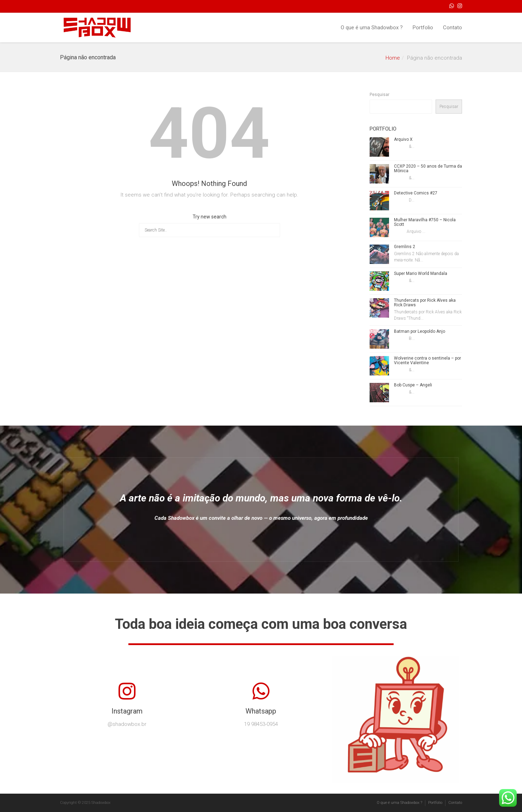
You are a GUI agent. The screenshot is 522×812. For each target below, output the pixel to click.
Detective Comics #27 (416, 193)
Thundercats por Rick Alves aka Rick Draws (425, 303)
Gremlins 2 (405, 247)
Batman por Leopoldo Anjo (420, 331)
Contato (453, 28)
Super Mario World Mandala (421, 273)
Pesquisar (380, 95)
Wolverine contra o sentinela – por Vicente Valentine (427, 360)
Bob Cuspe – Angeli (413, 385)
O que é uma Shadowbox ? (372, 28)
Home (393, 58)
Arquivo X (403, 139)
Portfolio (423, 28)
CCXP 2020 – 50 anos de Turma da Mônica (428, 169)
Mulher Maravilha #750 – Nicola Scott (425, 222)
